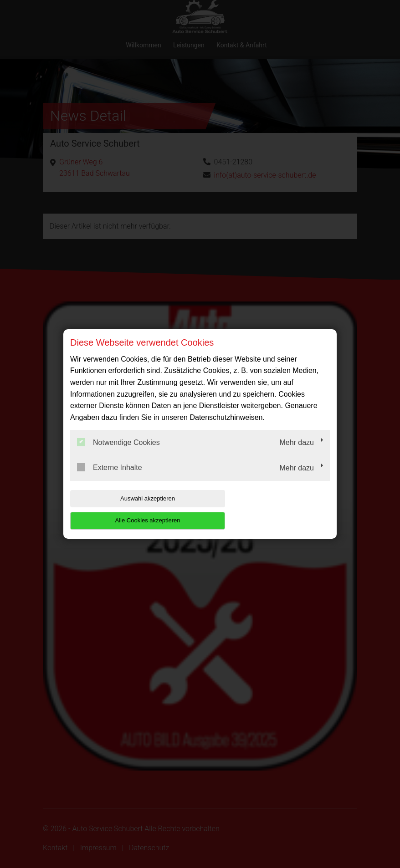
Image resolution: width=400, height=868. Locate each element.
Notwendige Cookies (118, 453)
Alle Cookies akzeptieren (271, 509)
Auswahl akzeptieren (128, 509)
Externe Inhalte (110, 479)
